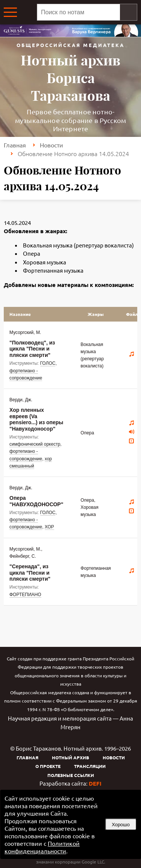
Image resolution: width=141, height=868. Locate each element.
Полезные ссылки (71, 775)
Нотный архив (70, 757)
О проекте (48, 766)
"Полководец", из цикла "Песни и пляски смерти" (32, 349)
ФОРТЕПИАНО (25, 595)
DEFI (95, 783)
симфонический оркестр (35, 444)
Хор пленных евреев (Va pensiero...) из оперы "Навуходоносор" (36, 419)
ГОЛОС (48, 363)
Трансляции (90, 766)
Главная (15, 145)
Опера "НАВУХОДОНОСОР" (36, 501)
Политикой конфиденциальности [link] (42, 847)
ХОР (49, 527)
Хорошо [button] (121, 825)
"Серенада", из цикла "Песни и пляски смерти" (30, 573)
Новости (52, 145)
